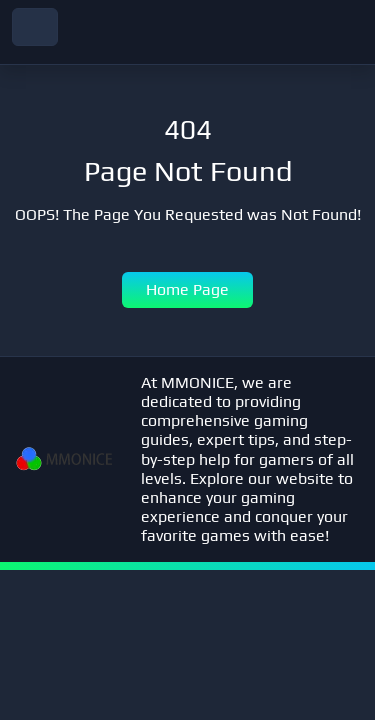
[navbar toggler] (35, 27)
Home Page (187, 289)
